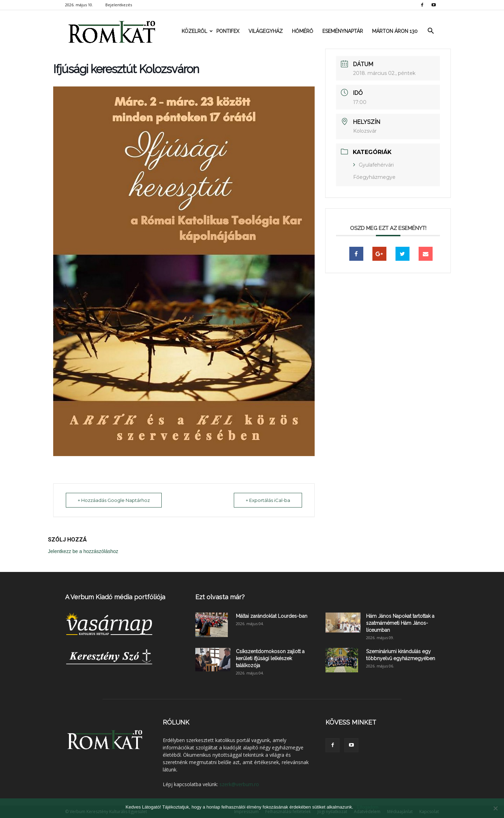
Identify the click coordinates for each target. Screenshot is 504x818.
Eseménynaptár (343, 31)
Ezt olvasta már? (220, 597)
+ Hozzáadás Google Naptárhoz (114, 500)
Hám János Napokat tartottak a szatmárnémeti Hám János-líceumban (400, 623)
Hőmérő (303, 31)
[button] (430, 31)
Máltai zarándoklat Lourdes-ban (272, 616)
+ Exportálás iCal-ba (268, 500)
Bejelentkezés (119, 5)
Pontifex (228, 31)
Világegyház (266, 31)
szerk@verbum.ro (239, 784)
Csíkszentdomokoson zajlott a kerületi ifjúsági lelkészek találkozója (270, 658)
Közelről (197, 31)
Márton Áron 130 (395, 31)
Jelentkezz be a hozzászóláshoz (83, 551)
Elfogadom (367, 807)
